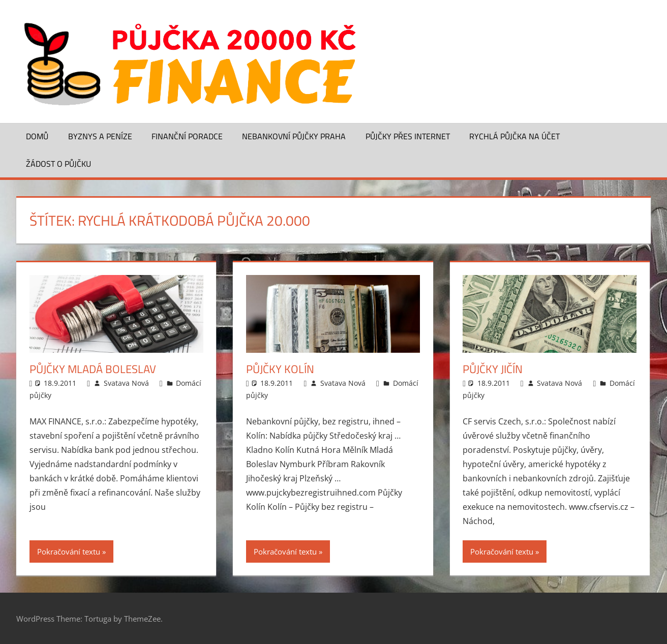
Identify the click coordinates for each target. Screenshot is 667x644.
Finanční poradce (187, 136)
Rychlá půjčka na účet (514, 136)
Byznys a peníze (100, 136)
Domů (37, 136)
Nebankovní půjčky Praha (294, 136)
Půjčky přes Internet (408, 136)
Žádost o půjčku (58, 164)
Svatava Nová (126, 383)
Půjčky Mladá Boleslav (93, 369)
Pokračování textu (69, 551)
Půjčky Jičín (493, 369)
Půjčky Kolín (280, 369)
